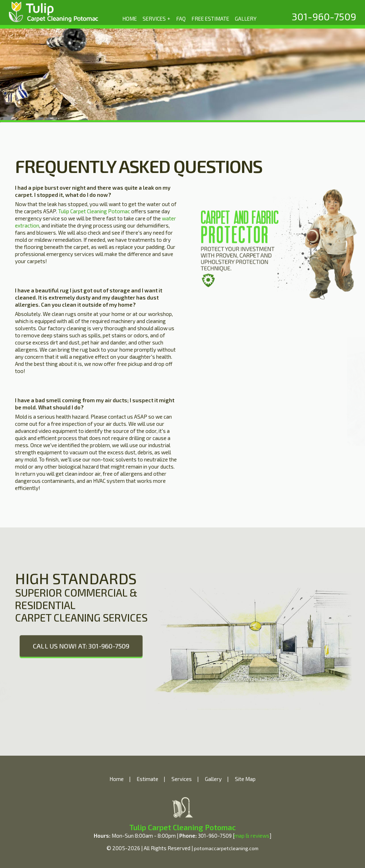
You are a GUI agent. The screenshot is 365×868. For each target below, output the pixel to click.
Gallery (213, 779)
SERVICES (157, 18)
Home (117, 779)
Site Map (245, 779)
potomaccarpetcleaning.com (226, 848)
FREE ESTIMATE (210, 19)
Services (182, 779)
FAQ (181, 19)
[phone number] (324, 16)
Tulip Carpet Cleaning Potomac (94, 211)
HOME (130, 19)
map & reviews (252, 836)
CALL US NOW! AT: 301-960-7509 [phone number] (81, 646)
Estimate (148, 779)
